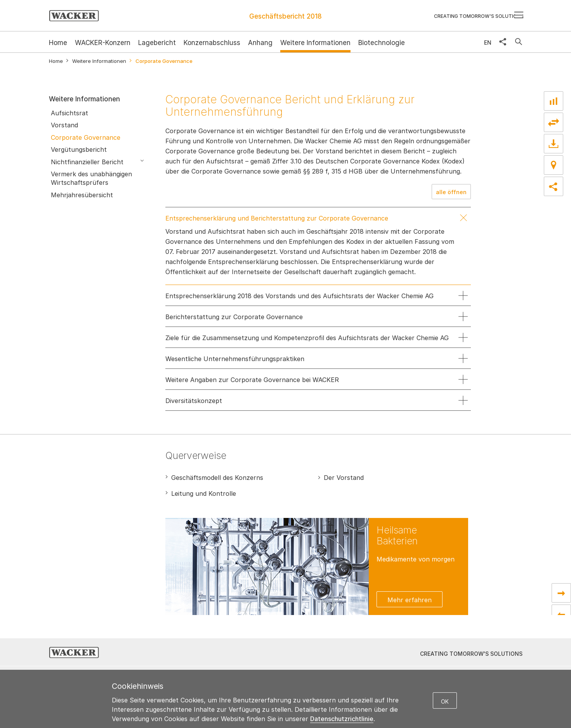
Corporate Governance (86, 137)
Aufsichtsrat (69, 113)
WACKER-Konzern (103, 43)
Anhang (260, 43)
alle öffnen (451, 192)
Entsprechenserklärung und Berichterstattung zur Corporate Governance (277, 218)
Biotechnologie (382, 43)
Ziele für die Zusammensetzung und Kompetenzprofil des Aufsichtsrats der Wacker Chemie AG (307, 338)
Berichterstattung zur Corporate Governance (234, 317)
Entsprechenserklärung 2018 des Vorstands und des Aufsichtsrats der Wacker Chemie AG (299, 296)
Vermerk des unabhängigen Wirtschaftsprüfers (91, 178)
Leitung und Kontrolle (204, 493)
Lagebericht (157, 43)
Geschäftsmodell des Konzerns (217, 478)
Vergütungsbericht (79, 149)
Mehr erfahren (410, 600)
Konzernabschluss (212, 43)
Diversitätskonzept (194, 401)
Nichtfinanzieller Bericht (87, 162)
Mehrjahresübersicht (82, 195)
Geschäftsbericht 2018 (285, 16)
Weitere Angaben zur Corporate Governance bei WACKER (252, 380)
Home (56, 61)
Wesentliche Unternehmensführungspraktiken (235, 359)
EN (488, 43)
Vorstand (64, 125)
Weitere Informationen (315, 43)
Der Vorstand (344, 478)
